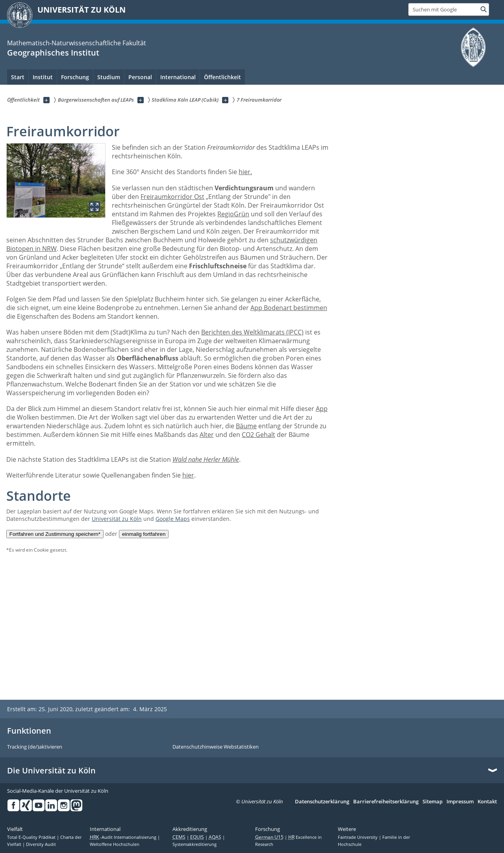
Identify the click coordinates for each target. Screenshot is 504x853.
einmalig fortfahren (144, 534)
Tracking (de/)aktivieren (35, 747)
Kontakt (487, 802)
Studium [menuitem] (109, 77)
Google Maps (173, 519)
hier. (245, 172)
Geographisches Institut (53, 53)
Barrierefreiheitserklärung (386, 802)
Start (18, 77)
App (322, 409)
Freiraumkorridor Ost (172, 197)
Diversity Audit (41, 844)
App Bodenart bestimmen (289, 308)
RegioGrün (233, 214)
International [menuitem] (178, 77)
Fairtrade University (358, 837)
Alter (207, 435)
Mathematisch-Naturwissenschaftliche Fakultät (77, 43)
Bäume (246, 426)
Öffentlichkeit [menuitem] (222, 77)
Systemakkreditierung (195, 844)
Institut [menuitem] (43, 77)
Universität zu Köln (117, 519)
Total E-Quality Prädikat (32, 837)
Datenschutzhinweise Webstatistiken (216, 747)
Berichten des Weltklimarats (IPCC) (252, 332)
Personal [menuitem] (140, 77)
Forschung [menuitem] (75, 77)
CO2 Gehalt (258, 435)
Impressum (460, 802)
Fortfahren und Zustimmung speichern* (55, 534)
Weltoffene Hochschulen (115, 844)
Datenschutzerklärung (322, 802)
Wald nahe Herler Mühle (206, 459)
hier (188, 475)
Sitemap (433, 802)
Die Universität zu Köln (51, 771)
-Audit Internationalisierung (124, 837)
